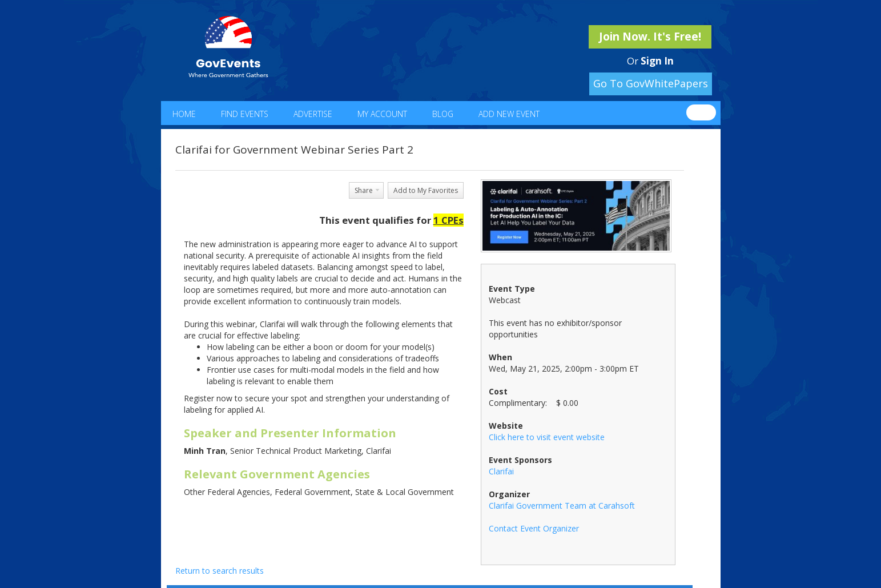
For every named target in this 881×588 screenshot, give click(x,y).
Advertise (313, 114)
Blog (443, 114)
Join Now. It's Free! (650, 37)
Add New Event (509, 114)
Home (184, 114)
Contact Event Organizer (534, 528)
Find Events (245, 114)
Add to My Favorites (426, 190)
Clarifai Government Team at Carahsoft (562, 506)
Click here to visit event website (547, 437)
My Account (382, 114)
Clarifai (501, 471)
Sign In (657, 61)
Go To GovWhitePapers (651, 83)
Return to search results (220, 571)
